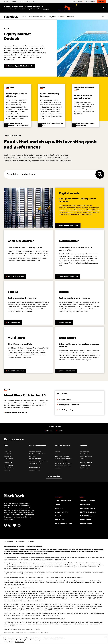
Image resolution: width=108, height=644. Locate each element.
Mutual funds (7, 454)
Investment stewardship (61, 461)
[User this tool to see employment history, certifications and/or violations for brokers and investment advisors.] (92, 512)
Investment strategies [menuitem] (37, 17)
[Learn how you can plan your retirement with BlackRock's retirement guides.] (68, 403)
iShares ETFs (7, 456)
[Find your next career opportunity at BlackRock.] (67, 505)
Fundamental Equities (35, 459)
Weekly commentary (60, 454)
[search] (103, 17)
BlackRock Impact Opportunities (38, 454)
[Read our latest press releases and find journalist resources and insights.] (67, 508)
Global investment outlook (62, 456)
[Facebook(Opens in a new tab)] (5, 525)
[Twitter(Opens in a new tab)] (14, 525)
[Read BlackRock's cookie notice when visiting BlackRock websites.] (92, 520)
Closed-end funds (9, 459)
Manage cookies (86, 524)
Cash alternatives (9, 466)
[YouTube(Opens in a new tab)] (19, 525)
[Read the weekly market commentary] (85, 106)
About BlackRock (85, 454)
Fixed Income (33, 456)
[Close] (105, 638)
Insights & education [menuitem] (56, 17)
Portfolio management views (63, 466)
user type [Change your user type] (46, 9)
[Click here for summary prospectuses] (40, 552)
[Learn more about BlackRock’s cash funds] (15, 276)
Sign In (101, 2)
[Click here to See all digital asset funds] (68, 226)
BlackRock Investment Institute (63, 459)
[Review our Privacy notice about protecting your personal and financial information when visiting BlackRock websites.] (92, 505)
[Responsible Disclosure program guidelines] (67, 524)
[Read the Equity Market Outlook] (19, 66)
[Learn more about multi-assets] (15, 371)
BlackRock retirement (86, 456)
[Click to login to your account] (64, 398)
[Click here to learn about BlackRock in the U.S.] (16, 411)
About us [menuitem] (71, 17)
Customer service (85, 466)
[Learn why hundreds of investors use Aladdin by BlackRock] (60, 431)
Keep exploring (54, 476)
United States (91, 2)
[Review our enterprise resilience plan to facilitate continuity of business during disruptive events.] (92, 508)
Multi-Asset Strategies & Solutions (39, 461)
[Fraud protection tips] (67, 501)
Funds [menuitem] (24, 17)
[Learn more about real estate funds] (66, 371)
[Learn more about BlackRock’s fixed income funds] (68, 276)
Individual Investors (77, 2)
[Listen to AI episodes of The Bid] (52, 106)
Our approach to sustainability (63, 463)
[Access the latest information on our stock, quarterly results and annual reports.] (67, 512)
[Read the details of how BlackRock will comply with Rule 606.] (92, 516)
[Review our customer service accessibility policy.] (67, 520)
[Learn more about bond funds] (64, 322)
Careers (82, 459)
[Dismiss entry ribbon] (104, 8)
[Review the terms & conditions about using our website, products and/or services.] (92, 501)
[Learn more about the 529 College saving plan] (67, 409)
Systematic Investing (35, 463)
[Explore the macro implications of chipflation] (18, 106)
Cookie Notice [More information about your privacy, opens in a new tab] (19, 643)
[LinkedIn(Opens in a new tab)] (10, 525)
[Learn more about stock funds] (13, 322)
